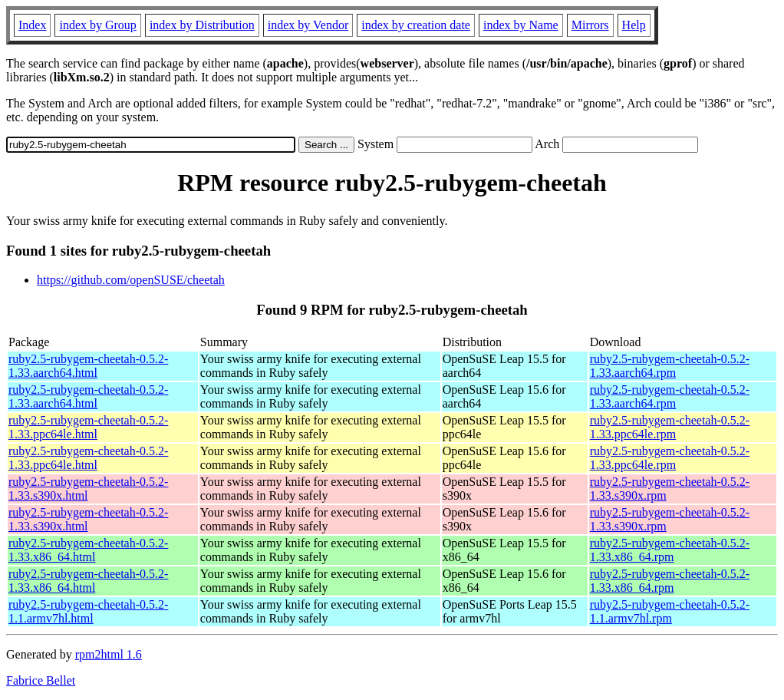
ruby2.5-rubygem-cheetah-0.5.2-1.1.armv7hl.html (88, 611)
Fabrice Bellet (41, 680)
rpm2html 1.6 (109, 654)
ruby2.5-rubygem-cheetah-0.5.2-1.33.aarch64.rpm (670, 366)
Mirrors (590, 25)
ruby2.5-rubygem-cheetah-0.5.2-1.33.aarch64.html (88, 366)
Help (634, 25)
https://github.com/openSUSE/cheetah (131, 280)
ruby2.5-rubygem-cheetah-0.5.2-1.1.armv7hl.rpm (670, 611)
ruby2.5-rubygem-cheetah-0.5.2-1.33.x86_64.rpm (670, 550)
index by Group (97, 25)
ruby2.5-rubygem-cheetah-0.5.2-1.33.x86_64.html (88, 550)
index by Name (521, 25)
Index (32, 25)
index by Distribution (202, 25)
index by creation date (416, 25)
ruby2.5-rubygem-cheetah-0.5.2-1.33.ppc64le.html (88, 427)
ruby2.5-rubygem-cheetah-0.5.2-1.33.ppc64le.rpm (670, 427)
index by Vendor (308, 25)
